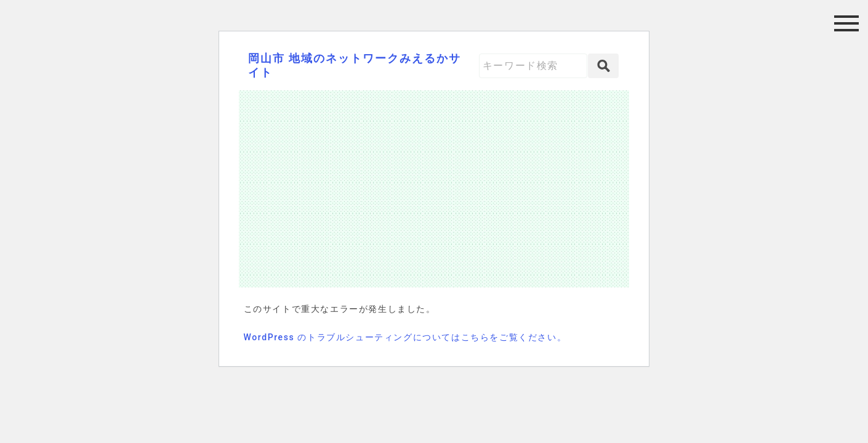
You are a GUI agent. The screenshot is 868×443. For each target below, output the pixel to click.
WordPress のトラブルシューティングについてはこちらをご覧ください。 (405, 337)
